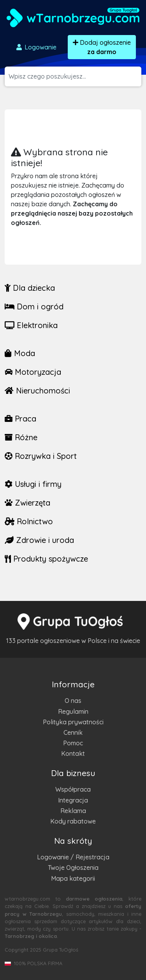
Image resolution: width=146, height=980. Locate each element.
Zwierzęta (27, 503)
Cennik (73, 732)
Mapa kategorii (73, 878)
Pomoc (73, 743)
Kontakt (73, 753)
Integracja (73, 800)
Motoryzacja (33, 372)
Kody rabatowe (73, 821)
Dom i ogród (34, 306)
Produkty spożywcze (46, 559)
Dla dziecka (30, 288)
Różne (21, 437)
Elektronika (31, 325)
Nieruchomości (37, 391)
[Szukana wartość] (75, 76)
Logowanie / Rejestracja (73, 857)
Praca (20, 419)
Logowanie (36, 47)
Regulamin (73, 711)
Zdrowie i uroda (39, 540)
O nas (73, 701)
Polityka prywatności (73, 722)
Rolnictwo (29, 521)
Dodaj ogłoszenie (102, 47)
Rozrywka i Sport (41, 456)
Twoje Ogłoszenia (73, 868)
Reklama (73, 811)
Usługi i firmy (33, 484)
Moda (20, 353)
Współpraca (73, 789)
